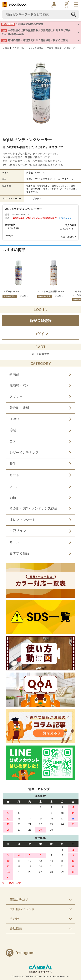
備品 (13, 497)
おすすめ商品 (19, 553)
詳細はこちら (65, 218)
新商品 (14, 374)
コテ (13, 441)
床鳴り (14, 419)
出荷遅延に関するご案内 (30, 24)
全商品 (6, 48)
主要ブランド (19, 531)
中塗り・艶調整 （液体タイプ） (62, 48)
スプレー (16, 397)
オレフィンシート (23, 520)
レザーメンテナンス (24, 453)
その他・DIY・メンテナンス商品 (28, 48)
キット (14, 475)
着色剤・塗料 (19, 408)
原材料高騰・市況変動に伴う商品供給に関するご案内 (38, 40)
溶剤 (13, 430)
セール (14, 542)
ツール (14, 486)
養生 (13, 464)
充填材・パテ (19, 385)
